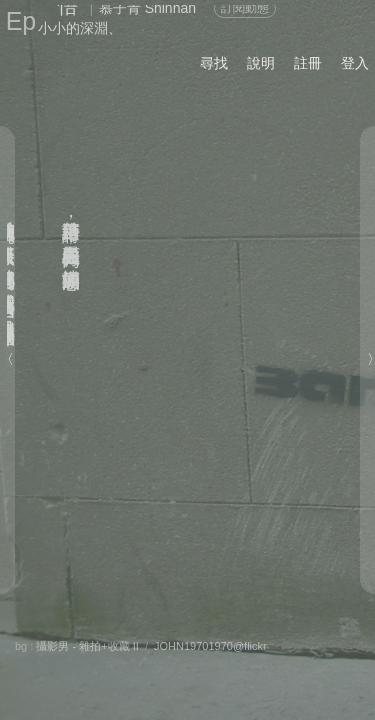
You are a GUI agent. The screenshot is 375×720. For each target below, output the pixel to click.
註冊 (308, 63)
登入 (355, 63)
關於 (39, 644)
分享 (87, 644)
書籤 (197, 667)
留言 (210, 644)
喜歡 (268, 644)
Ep (21, 21)
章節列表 (127, 666)
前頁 (294, 666)
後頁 (254, 666)
